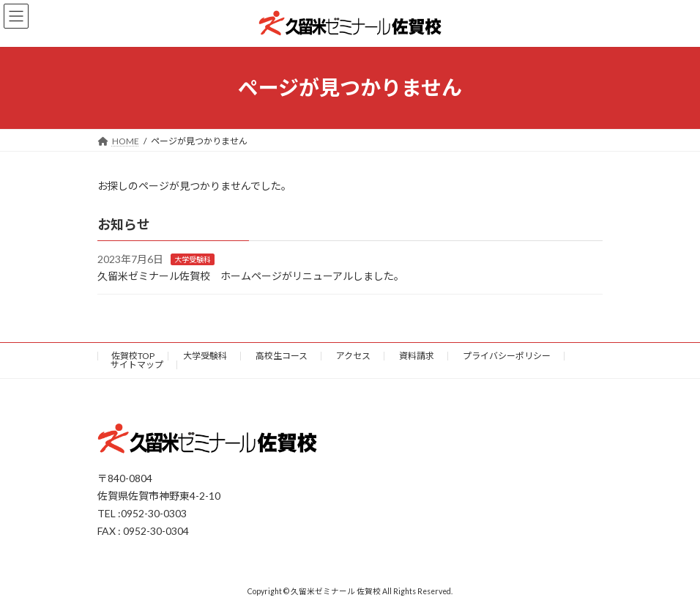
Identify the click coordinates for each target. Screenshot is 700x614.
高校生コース (282, 356)
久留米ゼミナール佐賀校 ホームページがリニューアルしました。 (251, 276)
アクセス (353, 356)
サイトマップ (137, 365)
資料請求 (417, 356)
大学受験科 (193, 259)
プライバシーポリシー (507, 356)
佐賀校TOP (133, 356)
